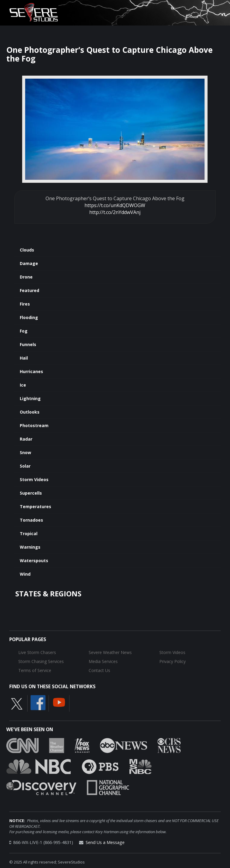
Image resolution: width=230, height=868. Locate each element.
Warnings (30, 547)
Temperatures (35, 506)
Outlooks (30, 412)
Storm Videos (34, 479)
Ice (23, 385)
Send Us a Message (105, 842)
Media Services (103, 661)
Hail (24, 358)
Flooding (29, 317)
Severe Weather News (110, 652)
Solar (25, 466)
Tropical (29, 533)
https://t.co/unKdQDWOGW (115, 205)
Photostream (34, 425)
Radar (26, 439)
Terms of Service (35, 670)
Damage (29, 263)
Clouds (27, 250)
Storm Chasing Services (41, 661)
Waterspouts (34, 561)
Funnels (28, 344)
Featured (29, 290)
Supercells (31, 493)
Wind (25, 574)
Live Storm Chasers (37, 652)
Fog (24, 331)
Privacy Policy (172, 661)
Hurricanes (31, 371)
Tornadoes (31, 520)
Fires (25, 304)
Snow (25, 452)
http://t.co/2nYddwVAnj (115, 212)
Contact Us (99, 670)
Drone (26, 277)
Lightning (30, 398)
